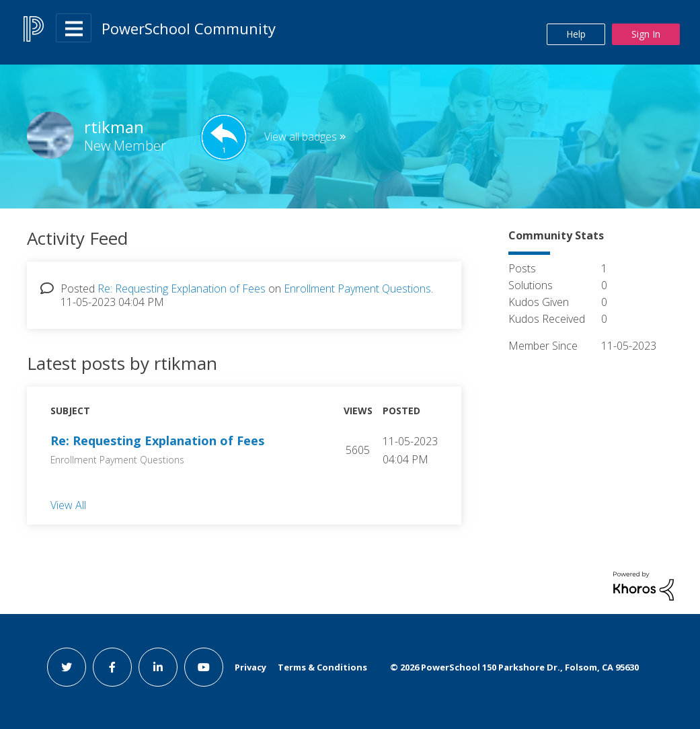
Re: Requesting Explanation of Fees (182, 289)
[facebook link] (112, 667)
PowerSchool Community (189, 28)
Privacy (250, 667)
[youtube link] (204, 667)
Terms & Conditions (322, 667)
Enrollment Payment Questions (357, 289)
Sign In (646, 34)
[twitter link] (67, 667)
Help (576, 34)
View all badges (301, 137)
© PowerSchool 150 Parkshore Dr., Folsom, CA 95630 (514, 667)
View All (68, 504)
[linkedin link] (158, 667)
